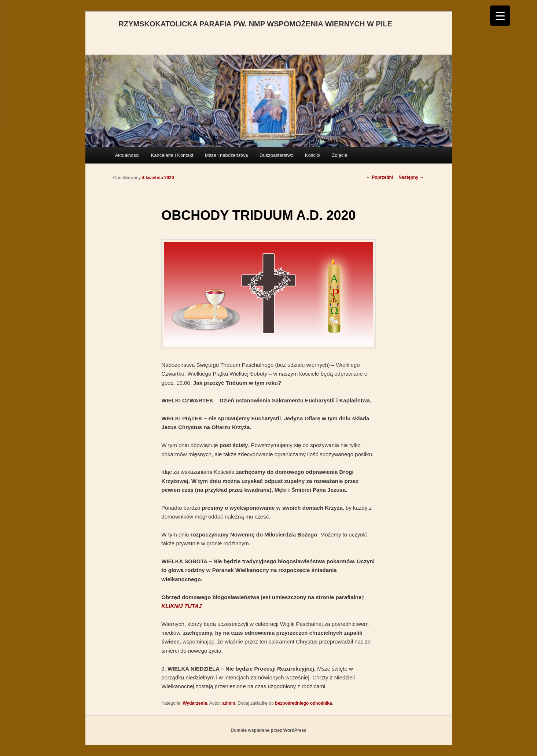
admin (229, 703)
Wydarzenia (195, 703)
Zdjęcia (339, 155)
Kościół (313, 155)
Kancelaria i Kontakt (172, 155)
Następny (411, 177)
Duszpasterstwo (276, 155)
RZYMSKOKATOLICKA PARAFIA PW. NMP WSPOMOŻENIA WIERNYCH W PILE (255, 24)
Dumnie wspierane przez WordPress (268, 730)
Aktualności (127, 155)
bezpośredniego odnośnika (303, 703)
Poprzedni (380, 177)
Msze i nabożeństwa (227, 155)
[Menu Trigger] (500, 16)
